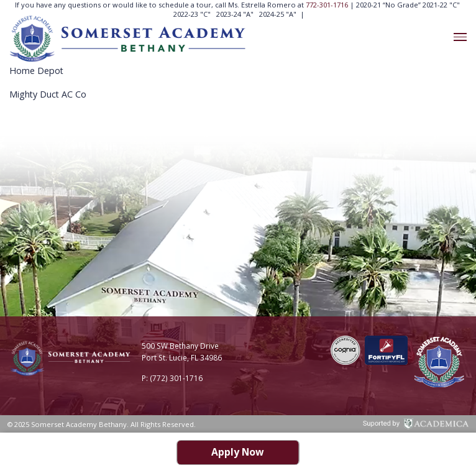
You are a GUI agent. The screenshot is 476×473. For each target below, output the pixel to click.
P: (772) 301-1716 (172, 378)
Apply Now (238, 452)
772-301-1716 (328, 5)
